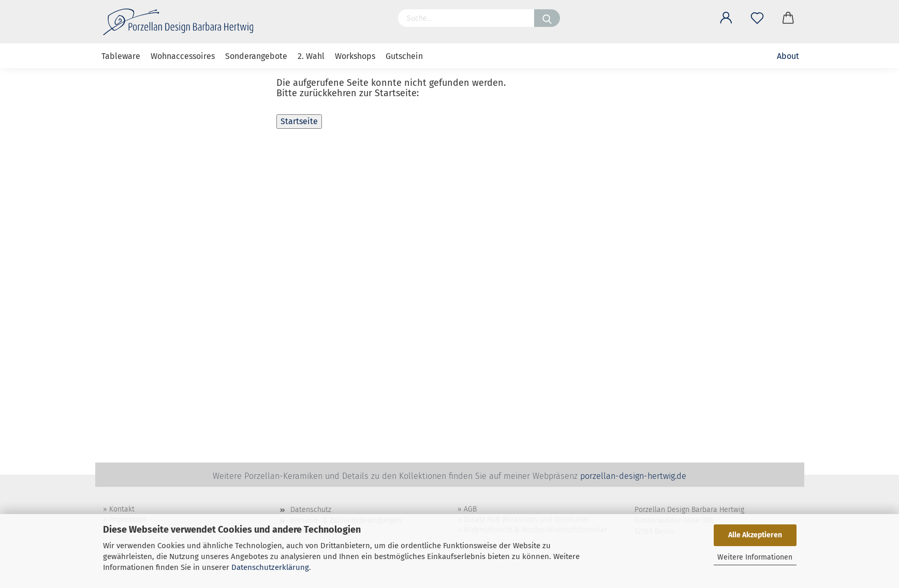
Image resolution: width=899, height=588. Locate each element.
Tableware (121, 56)
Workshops (355, 56)
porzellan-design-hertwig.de (633, 476)
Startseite (299, 121)
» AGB (467, 509)
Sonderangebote (256, 56)
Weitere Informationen (755, 557)
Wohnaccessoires (183, 56)
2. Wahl (311, 56)
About (788, 56)
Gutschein (404, 56)
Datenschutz (311, 510)
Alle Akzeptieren (755, 535)
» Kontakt (119, 509)
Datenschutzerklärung (270, 567)
